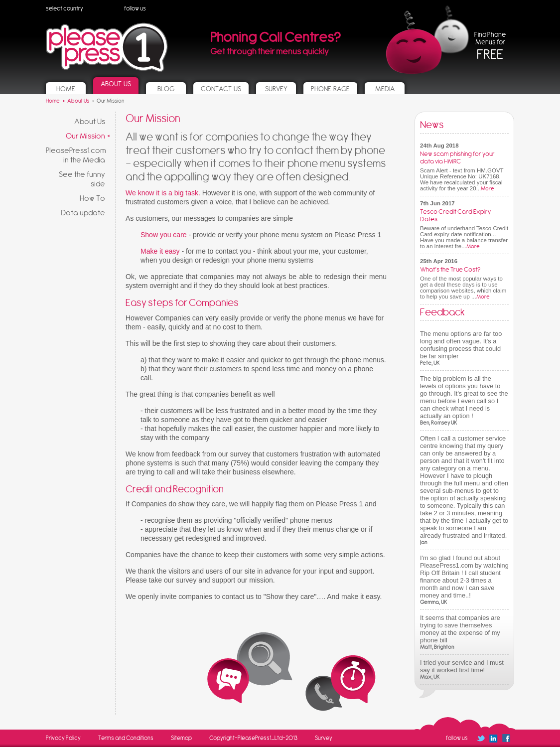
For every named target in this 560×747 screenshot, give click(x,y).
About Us (90, 121)
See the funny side (82, 179)
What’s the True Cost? (450, 269)
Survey (324, 738)
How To (92, 198)
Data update (83, 213)
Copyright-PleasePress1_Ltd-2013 (253, 738)
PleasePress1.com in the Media (76, 155)
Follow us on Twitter (159, 9)
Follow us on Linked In (172, 9)
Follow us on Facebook (188, 12)
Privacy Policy (63, 738)
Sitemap (181, 738)
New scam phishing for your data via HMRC (457, 157)
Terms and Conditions (126, 738)
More (488, 189)
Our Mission (85, 136)
